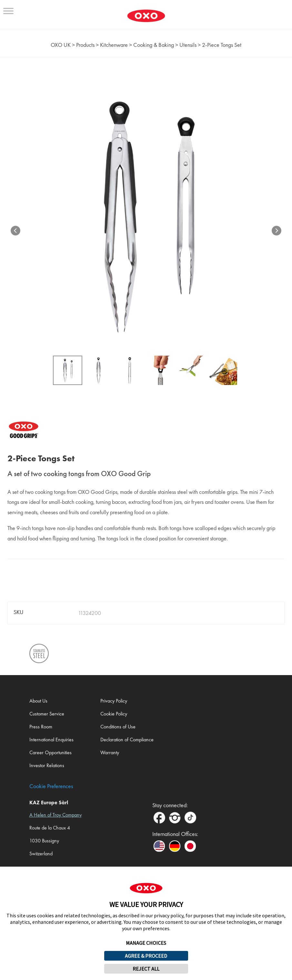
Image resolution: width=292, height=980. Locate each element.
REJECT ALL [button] (146, 969)
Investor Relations (47, 765)
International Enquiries (51, 740)
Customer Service (47, 714)
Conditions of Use (118, 727)
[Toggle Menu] (8, 11)
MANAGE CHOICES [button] (146, 943)
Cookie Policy (114, 714)
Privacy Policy (114, 701)
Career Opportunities (50, 752)
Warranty (110, 752)
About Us (38, 701)
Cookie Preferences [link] (51, 786)
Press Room (41, 727)
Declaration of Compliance (127, 740)
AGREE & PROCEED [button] (146, 956)
